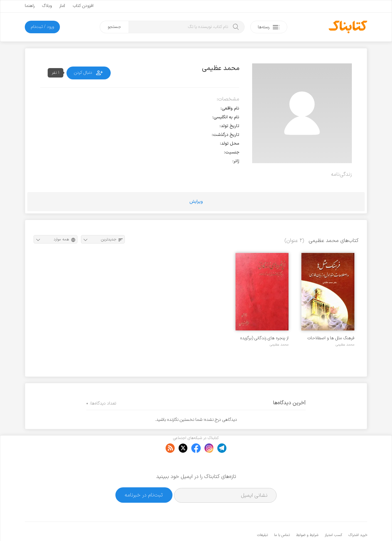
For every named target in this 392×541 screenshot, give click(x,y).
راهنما (30, 6)
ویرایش (196, 202)
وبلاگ (47, 6)
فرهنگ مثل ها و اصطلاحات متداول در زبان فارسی (331, 338)
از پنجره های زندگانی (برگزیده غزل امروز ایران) (264, 338)
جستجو (114, 27)
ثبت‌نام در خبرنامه (144, 476)
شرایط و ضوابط (307, 516)
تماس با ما (282, 516)
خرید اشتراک (358, 516)
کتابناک (334, 526)
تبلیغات (262, 516)
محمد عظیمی (345, 345)
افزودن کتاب (83, 6)
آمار (62, 6)
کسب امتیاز (333, 516)
